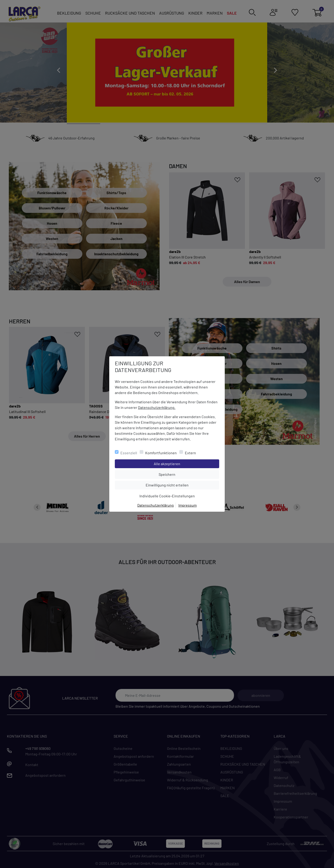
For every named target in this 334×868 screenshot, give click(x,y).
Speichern (189, 474)
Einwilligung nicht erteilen (178, 485)
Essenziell (129, 453)
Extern (190, 453)
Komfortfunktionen (161, 453)
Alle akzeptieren (186, 463)
